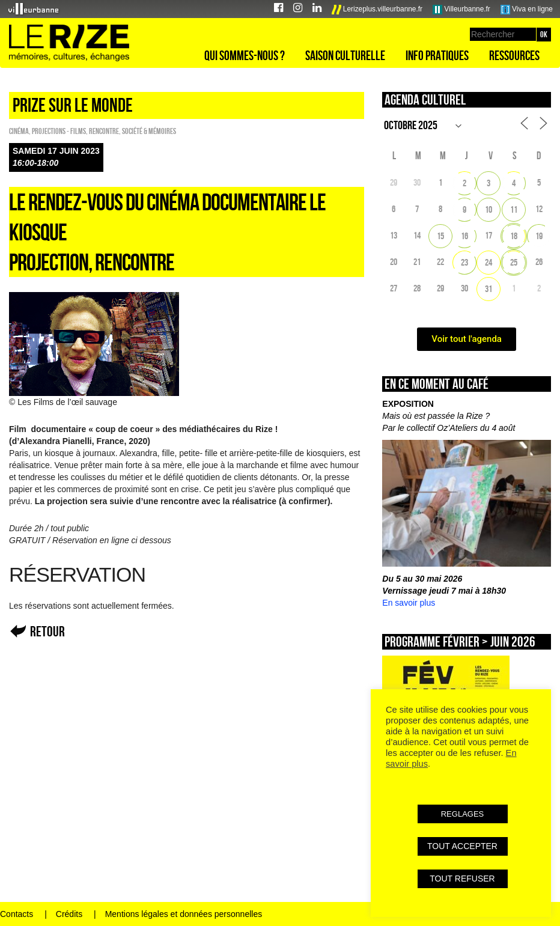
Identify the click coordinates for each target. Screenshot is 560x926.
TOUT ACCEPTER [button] (462, 846)
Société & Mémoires (149, 131)
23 (464, 262)
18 (514, 236)
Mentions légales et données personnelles (184, 914)
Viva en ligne (527, 10)
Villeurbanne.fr (461, 10)
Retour (47, 631)
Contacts (17, 914)
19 (539, 236)
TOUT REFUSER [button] (462, 879)
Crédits (69, 914)
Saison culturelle (345, 55)
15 (440, 236)
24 (488, 262)
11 (514, 209)
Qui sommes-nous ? (245, 55)
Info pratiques (437, 55)
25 (514, 262)
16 (464, 236)
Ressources (514, 55)
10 (488, 209)
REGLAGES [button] (463, 814)
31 (488, 289)
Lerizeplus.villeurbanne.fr (377, 10)
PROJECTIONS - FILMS (59, 131)
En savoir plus (409, 603)
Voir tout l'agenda (467, 339)
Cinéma (19, 131)
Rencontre (104, 131)
